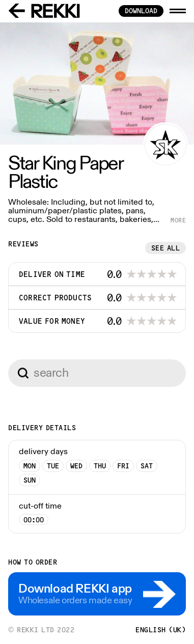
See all (166, 248)
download (141, 11)
